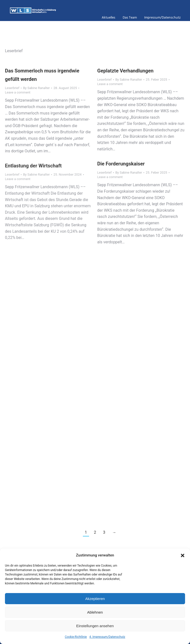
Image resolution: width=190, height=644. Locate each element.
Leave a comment (18, 92)
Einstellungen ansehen (95, 626)
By (36, 88)
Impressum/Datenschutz (162, 18)
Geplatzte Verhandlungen (125, 71)
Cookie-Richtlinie (76, 637)
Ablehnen (95, 612)
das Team (130, 18)
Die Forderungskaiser (121, 164)
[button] (183, 555)
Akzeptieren (95, 599)
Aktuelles (108, 18)
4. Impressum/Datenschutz (107, 637)
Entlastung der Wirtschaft (33, 166)
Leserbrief (12, 88)
